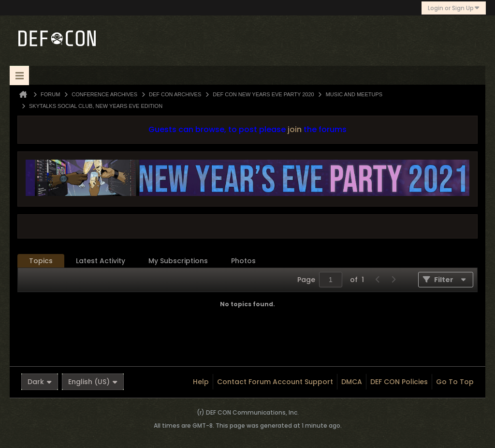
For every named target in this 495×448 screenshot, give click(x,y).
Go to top (455, 382)
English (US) (93, 382)
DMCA (352, 382)
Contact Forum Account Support (275, 382)
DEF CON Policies (399, 382)
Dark (40, 382)
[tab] (41, 261)
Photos (243, 261)
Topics (41, 261)
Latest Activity (101, 261)
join (295, 129)
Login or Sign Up (454, 8)
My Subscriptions (178, 261)
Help (201, 382)
